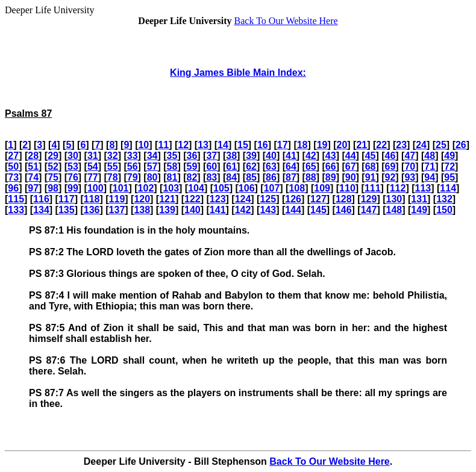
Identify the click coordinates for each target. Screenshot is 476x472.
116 (41, 199)
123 (218, 199)
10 (143, 145)
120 (142, 199)
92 (390, 177)
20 (342, 145)
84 (231, 177)
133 (16, 210)
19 (322, 145)
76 (73, 177)
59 (192, 166)
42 (311, 156)
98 (53, 188)
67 (351, 166)
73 (13, 177)
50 (13, 166)
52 (53, 166)
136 (92, 210)
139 (167, 210)
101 (121, 188)
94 (430, 177)
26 (461, 145)
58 (172, 166)
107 (272, 188)
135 (67, 210)
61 (231, 166)
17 (283, 145)
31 (93, 156)
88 (311, 177)
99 (73, 188)
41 (291, 156)
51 (33, 166)
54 (93, 166)
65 (311, 166)
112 (398, 188)
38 (231, 156)
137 (117, 210)
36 (192, 156)
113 (423, 188)
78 (113, 177)
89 (331, 177)
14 (223, 145)
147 (369, 210)
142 (243, 210)
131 (419, 199)
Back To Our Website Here (286, 21)
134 (41, 210)
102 (146, 188)
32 (113, 156)
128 (344, 199)
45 (371, 156)
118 (92, 199)
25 (441, 145)
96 (13, 188)
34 (152, 156)
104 (196, 188)
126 (293, 199)
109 (322, 188)
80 (152, 177)
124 (243, 199)
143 (268, 210)
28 (33, 156)
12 (183, 145)
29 (53, 156)
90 (351, 177)
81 (172, 177)
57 (152, 166)
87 (291, 177)
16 (263, 145)
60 (211, 166)
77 (93, 177)
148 (394, 210)
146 (344, 210)
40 (271, 156)
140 (193, 210)
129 (369, 199)
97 (33, 188)
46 (390, 156)
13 (203, 145)
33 (133, 156)
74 (33, 177)
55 (113, 166)
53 (73, 166)
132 (444, 199)
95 (449, 177)
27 (13, 156)
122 (193, 199)
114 (448, 188)
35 (172, 156)
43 (331, 156)
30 (73, 156)
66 (331, 166)
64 (291, 166)
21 (362, 145)
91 (371, 177)
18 (302, 145)
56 (133, 166)
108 (297, 188)
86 (271, 177)
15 (243, 145)
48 (430, 156)
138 (142, 210)
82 (192, 177)
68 (371, 166)
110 (347, 188)
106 (247, 188)
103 (171, 188)
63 (271, 166)
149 (419, 210)
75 (53, 177)
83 (211, 177)
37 (211, 156)
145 (318, 210)
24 (421, 145)
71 (430, 166)
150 (444, 210)
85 (251, 177)
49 (449, 156)
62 (251, 166)
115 (16, 199)
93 (410, 177)
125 (268, 199)
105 (221, 188)
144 (293, 210)
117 (67, 199)
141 (218, 210)
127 (318, 199)
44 (351, 156)
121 (167, 199)
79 (133, 177)
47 (410, 156)
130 (394, 199)
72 (449, 166)
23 (401, 145)
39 (251, 156)
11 (163, 145)
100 (96, 188)
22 (381, 145)
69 (390, 166)
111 (373, 188)
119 (117, 199)
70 (410, 166)
